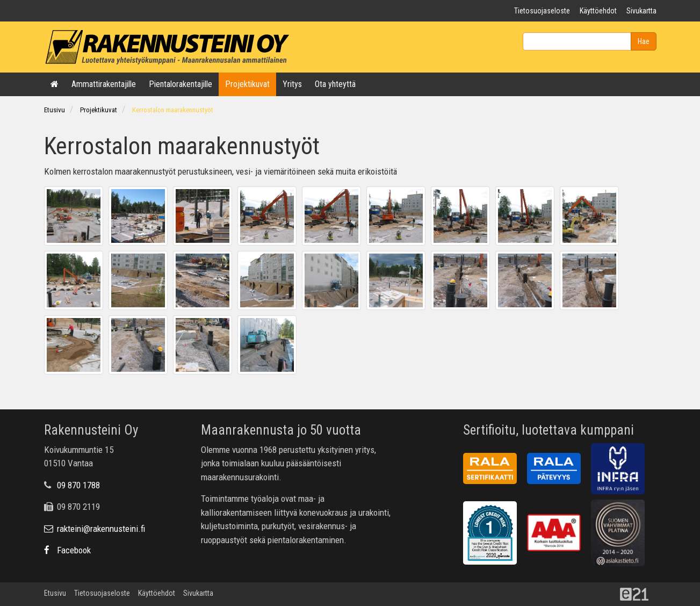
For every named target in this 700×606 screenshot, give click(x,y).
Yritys (292, 84)
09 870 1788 (78, 485)
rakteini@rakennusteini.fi (95, 529)
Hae (644, 41)
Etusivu (55, 110)
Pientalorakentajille (181, 84)
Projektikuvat (247, 84)
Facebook (67, 550)
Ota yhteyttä (335, 84)
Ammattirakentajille (104, 84)
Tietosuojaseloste (542, 11)
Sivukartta (641, 11)
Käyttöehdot (598, 11)
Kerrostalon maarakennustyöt (173, 110)
